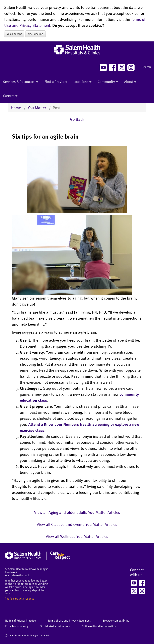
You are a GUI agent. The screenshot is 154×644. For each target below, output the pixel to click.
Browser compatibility (116, 620)
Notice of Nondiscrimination (99, 626)
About (130, 82)
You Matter (37, 108)
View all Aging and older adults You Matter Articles (77, 512)
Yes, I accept (14, 34)
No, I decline (35, 34)
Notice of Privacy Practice (20, 620)
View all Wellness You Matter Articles (77, 536)
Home (16, 108)
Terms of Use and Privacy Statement (69, 620)
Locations (83, 82)
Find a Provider (56, 82)
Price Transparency (17, 626)
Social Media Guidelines (55, 626)
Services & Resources (21, 82)
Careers (10, 96)
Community (108, 82)
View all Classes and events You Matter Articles (77, 524)
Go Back (77, 119)
